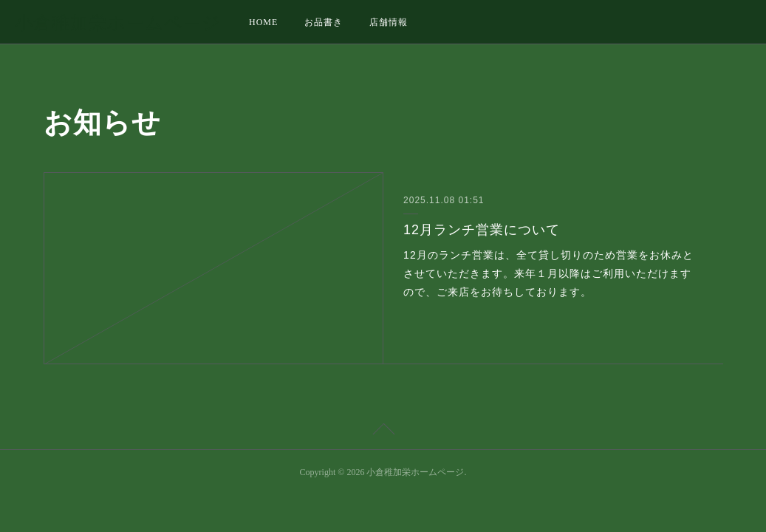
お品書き (324, 22)
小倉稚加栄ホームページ (118, 23)
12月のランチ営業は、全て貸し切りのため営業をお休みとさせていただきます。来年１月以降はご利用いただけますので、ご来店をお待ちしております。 (548, 273)
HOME (263, 22)
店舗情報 (389, 22)
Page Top (383, 432)
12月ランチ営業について (482, 230)
